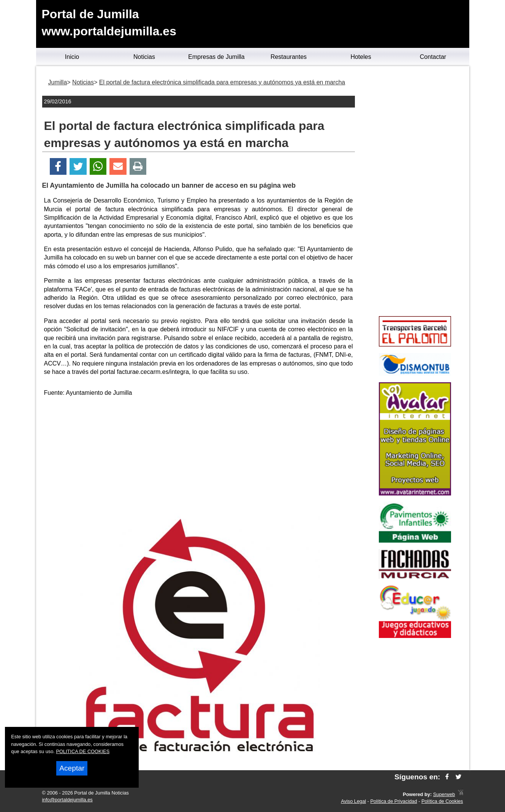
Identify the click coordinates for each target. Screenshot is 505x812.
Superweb (444, 794)
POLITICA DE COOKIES (83, 751)
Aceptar (72, 768)
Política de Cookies (442, 801)
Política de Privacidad (394, 801)
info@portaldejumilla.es (67, 800)
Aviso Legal (353, 801)
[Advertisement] (198, 456)
